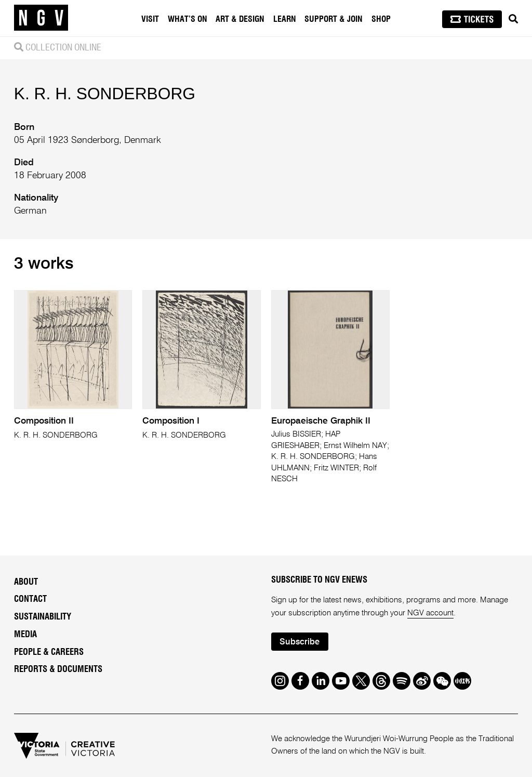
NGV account (430, 613)
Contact (30, 599)
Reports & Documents (58, 669)
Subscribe (300, 642)
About (26, 582)
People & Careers (49, 652)
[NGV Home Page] (41, 18)
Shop (381, 19)
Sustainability (43, 617)
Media (25, 635)
